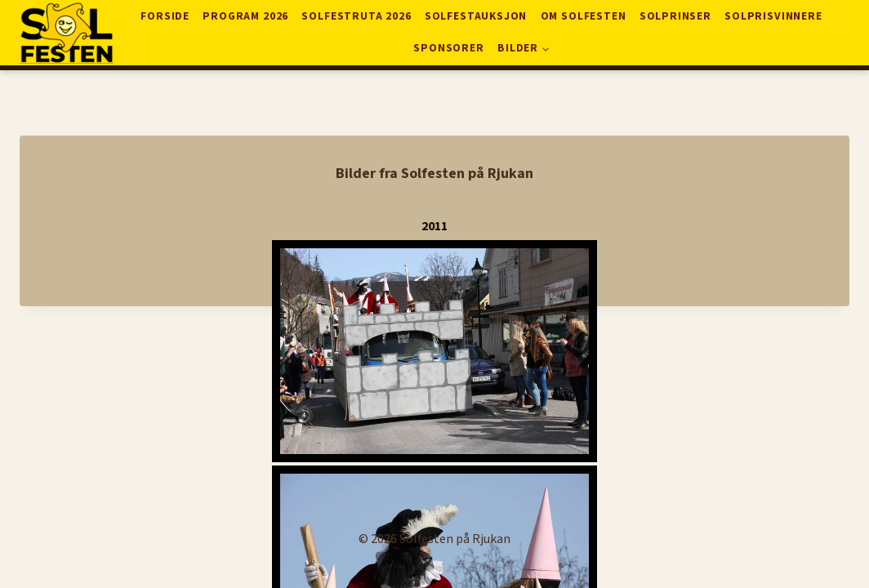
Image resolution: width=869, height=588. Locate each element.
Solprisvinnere (773, 16)
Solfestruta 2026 (356, 16)
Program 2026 (245, 16)
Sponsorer (448, 48)
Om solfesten (584, 16)
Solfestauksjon (476, 16)
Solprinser (675, 16)
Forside (165, 16)
